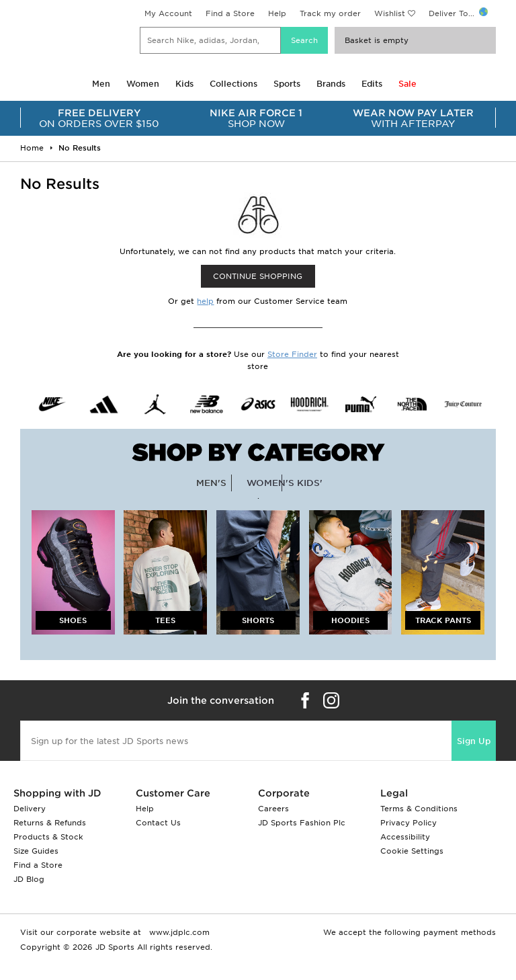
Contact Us (158, 823)
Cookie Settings (412, 851)
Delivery (30, 809)
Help (277, 13)
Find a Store (230, 13)
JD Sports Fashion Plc (302, 823)
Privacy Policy (408, 823)
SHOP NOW (257, 118)
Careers (273, 809)
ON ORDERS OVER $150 (99, 118)
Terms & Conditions (419, 809)
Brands (331, 84)
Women (143, 84)
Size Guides (36, 851)
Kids (184, 84)
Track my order (330, 13)
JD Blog (29, 879)
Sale (407, 84)
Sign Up (474, 741)
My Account (168, 13)
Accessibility (405, 837)
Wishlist (390, 13)
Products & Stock (48, 837)
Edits (372, 84)
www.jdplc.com (178, 932)
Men (101, 84)
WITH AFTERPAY (413, 118)
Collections (233, 84)
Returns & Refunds (50, 823)
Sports (287, 84)
